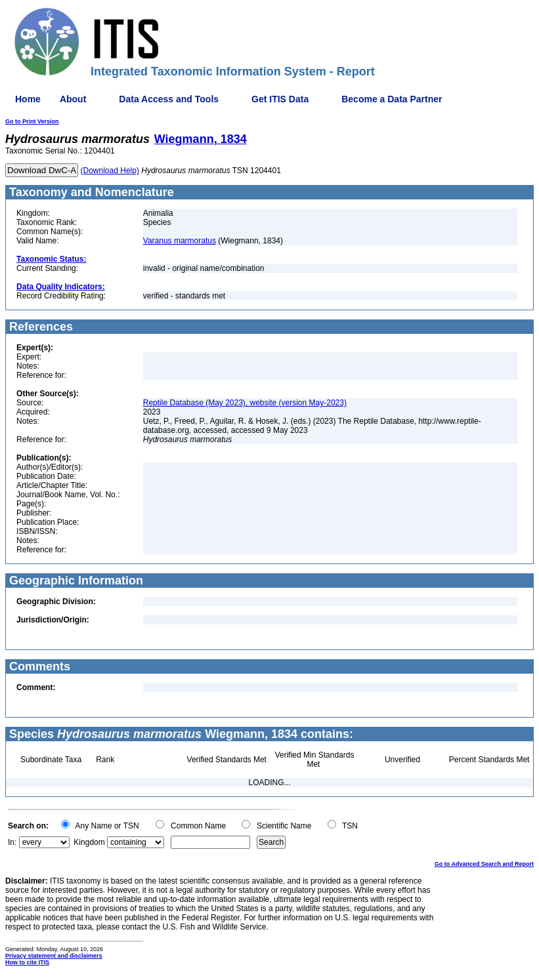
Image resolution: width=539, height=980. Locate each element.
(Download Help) (110, 171)
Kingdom (89, 842)
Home (28, 99)
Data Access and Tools (169, 99)
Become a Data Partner (392, 99)
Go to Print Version (32, 121)
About (73, 99)
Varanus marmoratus (180, 241)
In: (12, 842)
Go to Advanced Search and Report (484, 864)
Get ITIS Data (280, 99)
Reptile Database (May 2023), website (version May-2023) (245, 403)
